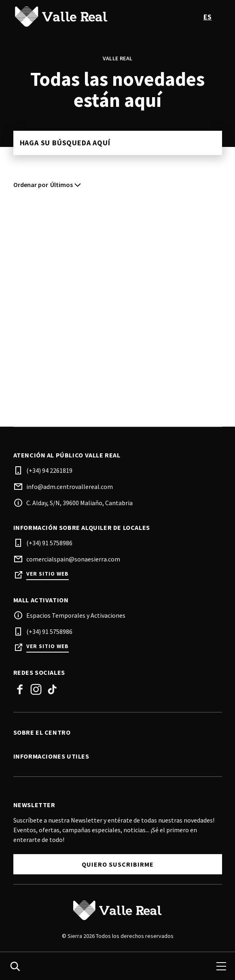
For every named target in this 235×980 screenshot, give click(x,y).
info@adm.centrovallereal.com (70, 487)
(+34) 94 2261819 (49, 470)
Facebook (20, 689)
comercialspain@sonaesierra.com (73, 559)
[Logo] (118, 910)
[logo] (66, 17)
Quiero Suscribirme (118, 864)
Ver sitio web (48, 574)
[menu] (221, 966)
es (208, 17)
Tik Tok (52, 689)
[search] (15, 966)
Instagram (36, 689)
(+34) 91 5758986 (49, 543)
